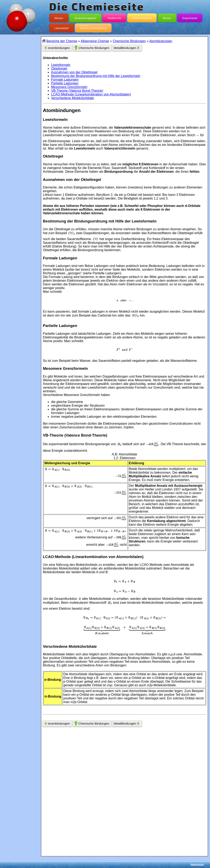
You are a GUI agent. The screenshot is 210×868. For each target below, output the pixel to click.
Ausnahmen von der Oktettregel (74, 72)
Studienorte (114, 17)
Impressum (197, 865)
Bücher (167, 17)
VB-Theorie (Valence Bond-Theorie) (77, 91)
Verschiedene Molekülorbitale (72, 98)
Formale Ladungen (65, 80)
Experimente (190, 17)
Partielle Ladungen (65, 83)
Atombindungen (161, 41)
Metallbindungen (125, 48)
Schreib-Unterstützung (93, 27)
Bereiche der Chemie (62, 41)
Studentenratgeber (85, 17)
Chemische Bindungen (129, 41)
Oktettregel (59, 69)
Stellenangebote (142, 17)
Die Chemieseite (97, 6)
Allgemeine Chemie (95, 41)
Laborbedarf (62, 27)
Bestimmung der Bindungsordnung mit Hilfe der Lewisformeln (96, 76)
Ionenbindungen (59, 48)
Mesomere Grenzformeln (69, 87)
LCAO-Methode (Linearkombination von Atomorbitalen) (91, 94)
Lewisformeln (61, 65)
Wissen (59, 17)
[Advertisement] (21, 109)
